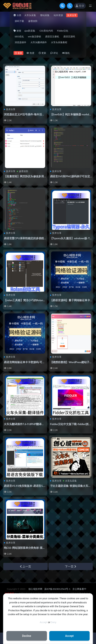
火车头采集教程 (59, 42)
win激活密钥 (34, 36)
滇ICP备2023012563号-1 (57, 589)
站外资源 (58, 15)
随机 (66, 53)
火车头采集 (30, 15)
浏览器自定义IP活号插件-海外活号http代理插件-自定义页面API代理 (44, 114)
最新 (18, 53)
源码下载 (19, 21)
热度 (30, 53)
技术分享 (72, 15)
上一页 (25, 566)
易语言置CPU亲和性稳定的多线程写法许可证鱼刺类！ (36, 238)
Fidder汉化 (63, 31)
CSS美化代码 (46, 31)
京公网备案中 (79, 589)
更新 (42, 53)
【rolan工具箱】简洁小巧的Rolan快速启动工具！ (33, 300)
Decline (27, 636)
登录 (80, 6)
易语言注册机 (52, 36)
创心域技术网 (35, 589)
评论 (54, 53)
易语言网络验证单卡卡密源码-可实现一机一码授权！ (35, 362)
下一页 (71, 566)
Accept (43, 622)
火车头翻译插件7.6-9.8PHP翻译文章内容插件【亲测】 (36, 424)
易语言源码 (69, 36)
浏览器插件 (20, 42)
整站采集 (45, 15)
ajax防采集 (30, 31)
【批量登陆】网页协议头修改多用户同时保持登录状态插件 (39, 176)
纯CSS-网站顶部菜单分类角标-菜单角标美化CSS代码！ (36, 548)
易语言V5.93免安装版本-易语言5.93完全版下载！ (33, 486)
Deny (54, 622)
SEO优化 (19, 36)
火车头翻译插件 (39, 42)
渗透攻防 (33, 21)
